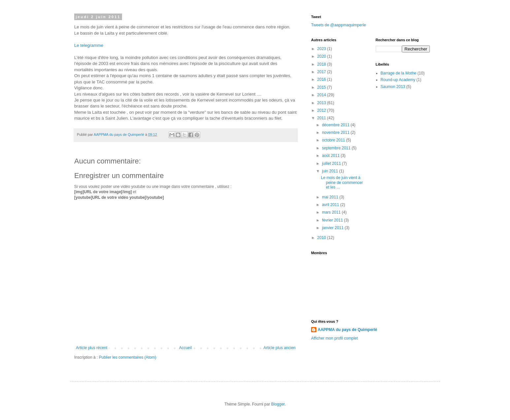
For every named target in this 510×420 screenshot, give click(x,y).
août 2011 (331, 156)
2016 (322, 79)
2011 (322, 118)
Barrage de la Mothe (399, 73)
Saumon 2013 (393, 87)
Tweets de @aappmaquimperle (338, 25)
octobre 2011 (334, 140)
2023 (322, 49)
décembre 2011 (336, 125)
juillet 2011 (332, 164)
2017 (322, 72)
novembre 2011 (336, 133)
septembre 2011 (337, 148)
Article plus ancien (280, 348)
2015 (322, 87)
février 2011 (333, 220)
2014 (322, 95)
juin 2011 (331, 171)
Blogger (278, 404)
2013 (322, 103)
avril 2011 (331, 205)
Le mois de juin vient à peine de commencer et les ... (342, 182)
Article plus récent (92, 348)
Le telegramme (89, 45)
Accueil (186, 348)
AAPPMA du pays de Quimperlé (347, 330)
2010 (322, 238)
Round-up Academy (398, 80)
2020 (322, 56)
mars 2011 (332, 212)
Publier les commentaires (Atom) (128, 357)
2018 (322, 64)
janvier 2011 (333, 228)
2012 (322, 110)
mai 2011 (331, 197)
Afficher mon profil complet (335, 338)
